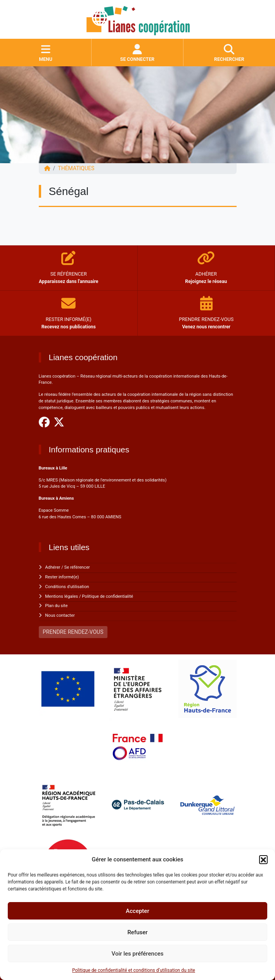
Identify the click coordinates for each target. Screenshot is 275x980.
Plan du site (56, 606)
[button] (263, 859)
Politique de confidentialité (107, 596)
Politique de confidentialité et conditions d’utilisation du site (134, 970)
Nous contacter (60, 615)
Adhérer (53, 567)
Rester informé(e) (62, 577)
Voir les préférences (138, 954)
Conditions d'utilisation (67, 587)
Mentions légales (61, 596)
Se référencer (77, 567)
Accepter (137, 911)
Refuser (137, 932)
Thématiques (76, 168)
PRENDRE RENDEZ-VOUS (73, 632)
